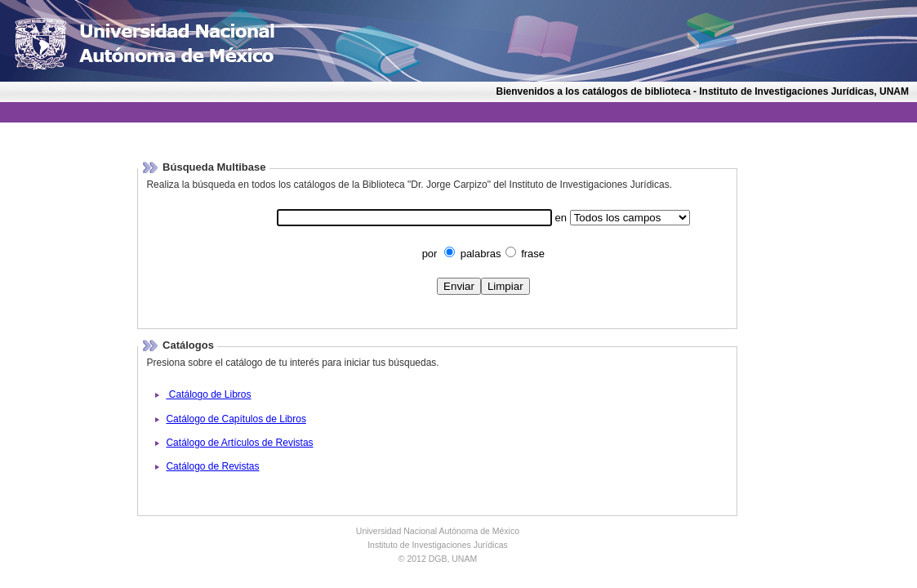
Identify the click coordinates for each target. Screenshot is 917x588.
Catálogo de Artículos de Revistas (239, 443)
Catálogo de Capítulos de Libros (236, 419)
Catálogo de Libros (208, 394)
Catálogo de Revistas (212, 466)
